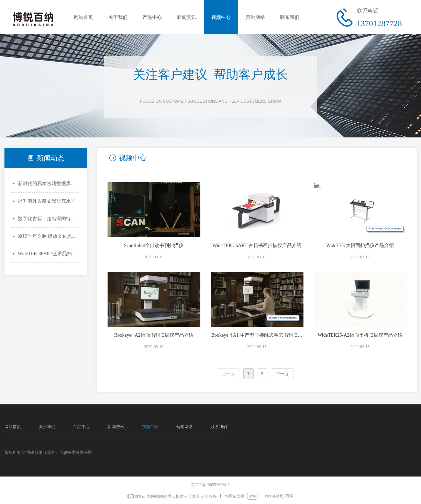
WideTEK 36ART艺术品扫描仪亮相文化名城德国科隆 (49, 254)
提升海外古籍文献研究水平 (47, 201)
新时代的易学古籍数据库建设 (49, 184)
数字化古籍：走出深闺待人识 (49, 219)
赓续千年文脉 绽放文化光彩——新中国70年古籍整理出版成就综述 (49, 236)
